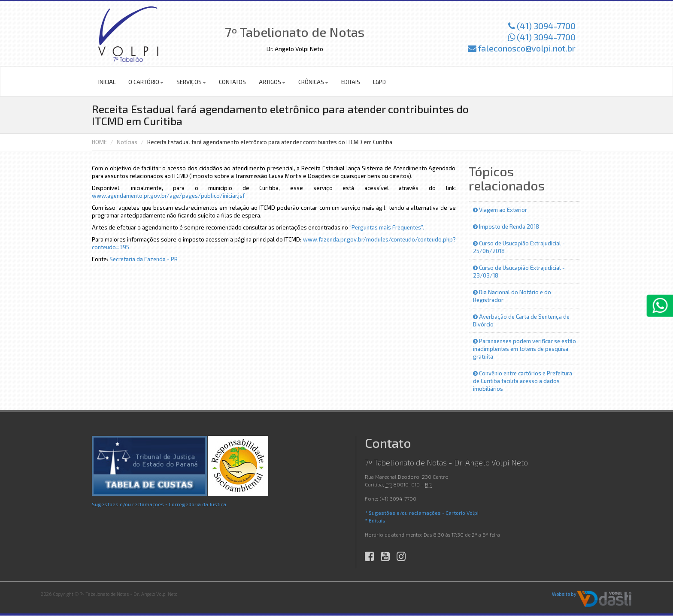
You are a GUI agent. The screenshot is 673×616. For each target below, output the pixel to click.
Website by (564, 594)
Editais (351, 82)
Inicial (107, 82)
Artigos (272, 82)
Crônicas (313, 82)
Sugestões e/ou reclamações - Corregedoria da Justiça (159, 504)
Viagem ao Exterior (500, 210)
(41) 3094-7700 (542, 26)
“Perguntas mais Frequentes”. (387, 227)
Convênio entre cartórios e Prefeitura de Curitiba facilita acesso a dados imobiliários (523, 381)
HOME (99, 142)
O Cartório (146, 82)
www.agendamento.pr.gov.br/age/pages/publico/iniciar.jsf (168, 196)
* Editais (375, 520)
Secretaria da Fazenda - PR (144, 259)
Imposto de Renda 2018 (506, 226)
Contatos (232, 82)
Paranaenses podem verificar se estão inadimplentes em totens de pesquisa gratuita (524, 349)
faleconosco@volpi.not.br (522, 48)
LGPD (379, 82)
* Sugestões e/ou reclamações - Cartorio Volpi (422, 513)
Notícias (127, 142)
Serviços (191, 82)
